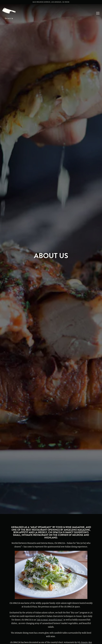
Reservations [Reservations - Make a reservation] (51, 640)
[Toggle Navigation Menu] (98, 13)
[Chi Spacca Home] (9, 13)
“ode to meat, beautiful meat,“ (50, 575)
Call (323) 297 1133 (51, 633)
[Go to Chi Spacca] (51, 2)
